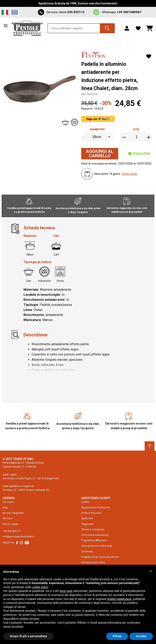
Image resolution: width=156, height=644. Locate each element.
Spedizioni (87, 518)
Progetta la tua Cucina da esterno (100, 557)
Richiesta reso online (93, 562)
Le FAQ (85, 502)
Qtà (136, 129)
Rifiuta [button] (117, 636)
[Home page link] (27, 28)
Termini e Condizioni (93, 530)
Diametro (97, 129)
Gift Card (7, 518)
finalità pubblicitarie (119, 599)
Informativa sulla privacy (95, 535)
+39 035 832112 (12, 531)
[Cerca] (107, 28)
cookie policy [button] (40, 587)
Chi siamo (8, 502)
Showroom (87, 552)
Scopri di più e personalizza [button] (28, 636)
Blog (5, 508)
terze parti (66, 591)
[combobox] (81, 28)
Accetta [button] (141, 636)
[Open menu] (6, 26)
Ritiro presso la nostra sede (97, 546)
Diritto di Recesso (91, 513)
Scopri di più (129, 174)
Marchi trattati (11, 524)
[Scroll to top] (150, 446)
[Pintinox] (94, 55)
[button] (151, 571)
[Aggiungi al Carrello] (100, 154)
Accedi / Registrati (13, 513)
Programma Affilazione (94, 540)
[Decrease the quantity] (125, 137)
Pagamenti (87, 524)
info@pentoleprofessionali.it (18, 537)
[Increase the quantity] (149, 137)
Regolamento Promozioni (96, 508)
